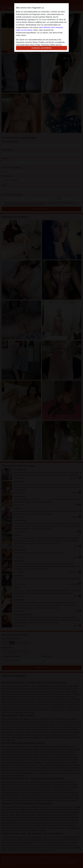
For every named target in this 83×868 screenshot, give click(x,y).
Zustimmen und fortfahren (41, 48)
